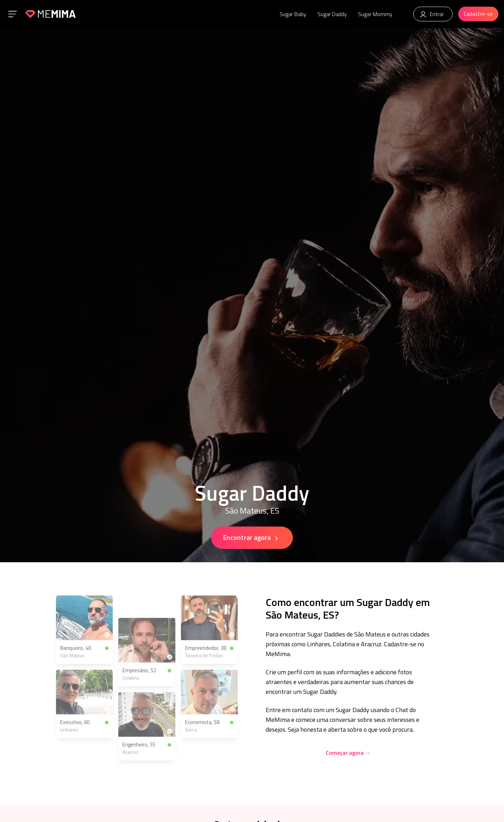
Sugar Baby (293, 14)
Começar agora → (348, 753)
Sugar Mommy (375, 14)
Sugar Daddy (332, 14)
